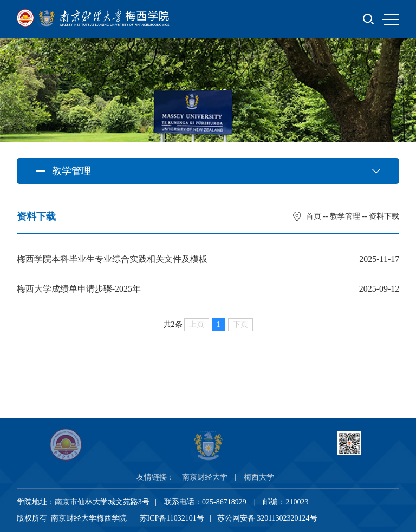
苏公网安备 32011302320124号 (267, 518)
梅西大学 (259, 477)
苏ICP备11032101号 (172, 518)
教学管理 (345, 216)
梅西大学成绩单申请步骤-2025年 (79, 289)
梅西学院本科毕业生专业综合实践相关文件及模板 (112, 259)
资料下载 (384, 216)
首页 (314, 216)
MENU (391, 19)
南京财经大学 (205, 477)
